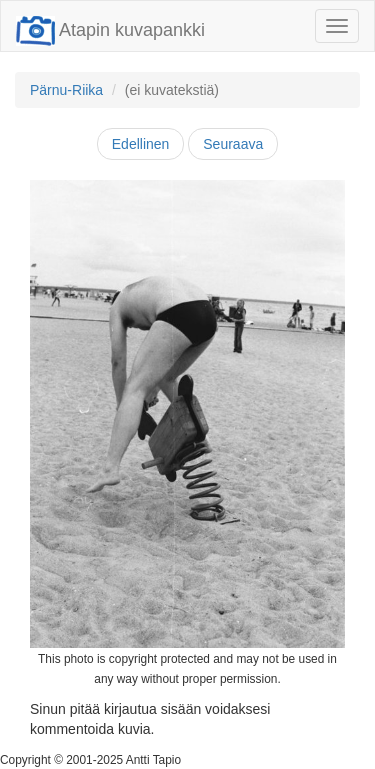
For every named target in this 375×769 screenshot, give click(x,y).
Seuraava (233, 144)
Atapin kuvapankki (110, 30)
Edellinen (141, 144)
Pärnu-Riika (66, 90)
